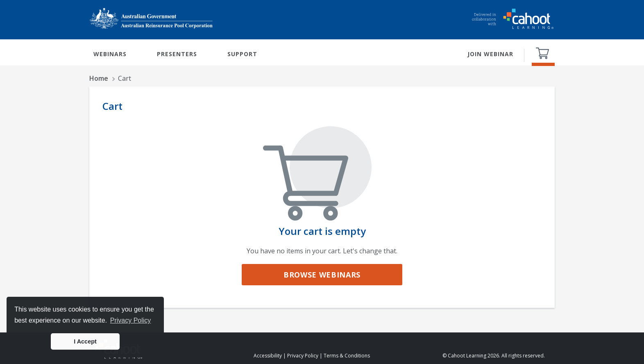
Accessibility (268, 356)
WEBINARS (110, 54)
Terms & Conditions (347, 356)
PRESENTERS (177, 54)
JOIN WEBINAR (490, 54)
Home (99, 78)
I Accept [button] (85, 341)
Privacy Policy (303, 356)
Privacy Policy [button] (131, 320)
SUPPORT (242, 54)
